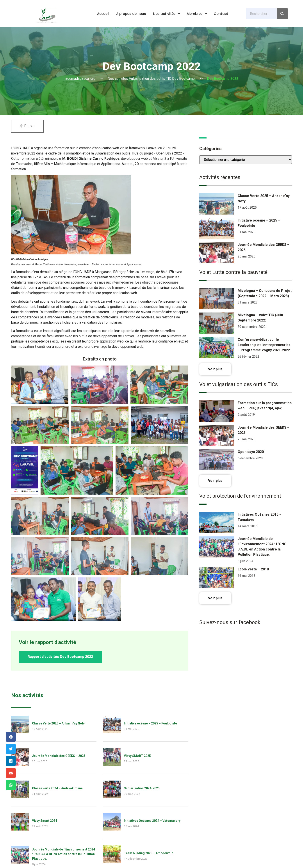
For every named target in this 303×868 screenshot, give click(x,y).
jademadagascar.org (80, 79)
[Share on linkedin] (11, 761)
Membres (197, 14)
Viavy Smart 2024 (45, 689)
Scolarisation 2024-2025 (142, 657)
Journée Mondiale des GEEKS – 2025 (59, 624)
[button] (27, 126)
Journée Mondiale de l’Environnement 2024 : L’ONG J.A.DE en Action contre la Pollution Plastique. (63, 722)
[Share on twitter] (11, 749)
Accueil (103, 14)
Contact (221, 14)
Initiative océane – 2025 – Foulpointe (150, 592)
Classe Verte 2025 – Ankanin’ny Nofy (58, 592)
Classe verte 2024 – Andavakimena (57, 657)
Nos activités (166, 14)
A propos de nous (131, 14)
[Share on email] (11, 773)
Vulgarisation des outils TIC (150, 79)
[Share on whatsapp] (11, 785)
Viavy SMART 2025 (137, 624)
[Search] (282, 14)
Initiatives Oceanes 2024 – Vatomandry (152, 689)
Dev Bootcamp (183, 79)
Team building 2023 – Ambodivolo (149, 722)
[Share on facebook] (11, 737)
